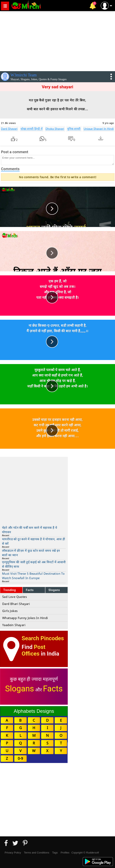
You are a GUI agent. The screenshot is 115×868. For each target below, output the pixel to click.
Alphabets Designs (34, 711)
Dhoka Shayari (55, 129)
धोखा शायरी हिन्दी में (32, 129)
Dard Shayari (9, 129)
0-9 (20, 758)
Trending (10, 590)
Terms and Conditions (37, 853)
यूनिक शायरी (74, 129)
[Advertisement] (57, 40)
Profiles (65, 853)
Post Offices (33, 650)
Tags (55, 853)
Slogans (54, 590)
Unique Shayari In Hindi (99, 129)
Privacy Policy (13, 853)
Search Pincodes (43, 638)
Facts (30, 590)
